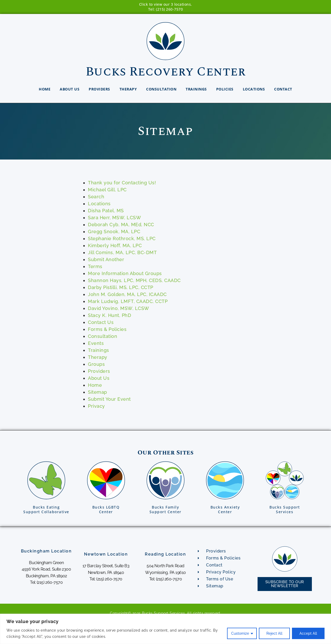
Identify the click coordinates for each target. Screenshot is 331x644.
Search (96, 197)
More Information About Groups (125, 273)
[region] (165, 629)
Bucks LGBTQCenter (106, 509)
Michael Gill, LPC (107, 190)
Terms (95, 266)
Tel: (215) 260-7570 (166, 9)
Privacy (96, 406)
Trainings (196, 89)
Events (96, 343)
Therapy (128, 89)
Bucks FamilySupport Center (165, 509)
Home (45, 89)
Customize (240, 633)
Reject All (274, 633)
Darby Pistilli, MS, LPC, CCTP (121, 287)
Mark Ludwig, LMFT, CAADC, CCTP (128, 301)
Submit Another (106, 259)
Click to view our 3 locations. (166, 4)
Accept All (308, 633)
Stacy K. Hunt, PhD (110, 315)
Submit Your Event (109, 399)
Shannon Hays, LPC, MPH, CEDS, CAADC (134, 280)
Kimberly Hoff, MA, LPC (115, 245)
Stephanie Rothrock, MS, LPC (122, 238)
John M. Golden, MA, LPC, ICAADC (127, 294)
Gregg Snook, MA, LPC (114, 232)
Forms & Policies (107, 329)
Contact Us (101, 322)
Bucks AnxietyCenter (225, 509)
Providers (99, 89)
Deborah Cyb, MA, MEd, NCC (121, 225)
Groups (96, 364)
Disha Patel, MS (106, 211)
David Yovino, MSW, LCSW (119, 308)
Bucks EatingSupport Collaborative (46, 509)
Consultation (161, 89)
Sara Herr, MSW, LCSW (114, 218)
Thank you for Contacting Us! (122, 183)
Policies (225, 89)
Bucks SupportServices (285, 509)
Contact (283, 89)
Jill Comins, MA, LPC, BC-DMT (122, 252)
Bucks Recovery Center (166, 72)
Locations (254, 89)
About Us (70, 89)
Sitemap (97, 392)
